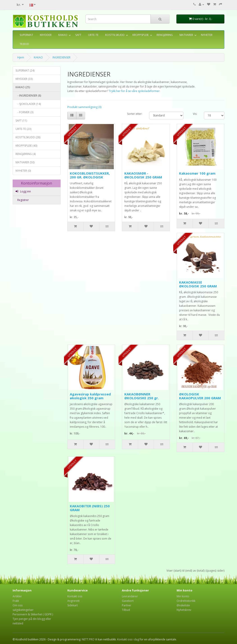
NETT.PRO (88, 639)
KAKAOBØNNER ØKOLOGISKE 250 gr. (142, 396)
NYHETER (207, 35)
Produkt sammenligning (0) (84, 107)
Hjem (21, 57)
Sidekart (73, 605)
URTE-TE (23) (23, 129)
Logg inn (23, 191)
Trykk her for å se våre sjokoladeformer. (134, 91)
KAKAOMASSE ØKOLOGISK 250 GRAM (198, 284)
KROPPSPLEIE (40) (26, 146)
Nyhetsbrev (184, 610)
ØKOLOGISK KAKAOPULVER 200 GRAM (200, 396)
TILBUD (24, 44)
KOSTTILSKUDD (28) (28, 137)
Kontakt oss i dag (128, 639)
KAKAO (63, 35)
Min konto (183, 596)
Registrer (23, 200)
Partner (127, 605)
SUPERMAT (26, 35)
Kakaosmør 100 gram (197, 173)
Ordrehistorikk (186, 601)
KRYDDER (46, 35)
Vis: (195, 114)
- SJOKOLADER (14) (28, 104)
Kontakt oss (75, 596)
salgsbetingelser (23, 610)
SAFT (78, 35)
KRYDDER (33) (24, 79)
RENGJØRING (165, 35)
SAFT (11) (21, 121)
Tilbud (126, 610)
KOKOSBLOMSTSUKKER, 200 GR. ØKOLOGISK (90, 175)
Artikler (17, 596)
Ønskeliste (183, 605)
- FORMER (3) (24, 112)
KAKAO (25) (23, 87)
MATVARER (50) (25, 162)
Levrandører (130, 596)
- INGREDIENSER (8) (28, 96)
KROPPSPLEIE (141, 35)
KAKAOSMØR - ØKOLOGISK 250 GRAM (143, 175)
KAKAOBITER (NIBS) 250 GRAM (90, 508)
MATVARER (186, 35)
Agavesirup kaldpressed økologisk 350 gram (90, 396)
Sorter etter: (135, 114)
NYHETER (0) (23, 171)
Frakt (16, 601)
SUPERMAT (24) (25, 70)
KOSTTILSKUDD (115, 35)
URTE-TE (93, 35)
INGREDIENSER (62, 57)
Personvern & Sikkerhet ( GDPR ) (33, 614)
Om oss (18, 605)
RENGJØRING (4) (26, 154)
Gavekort (128, 601)
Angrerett (73, 601)
